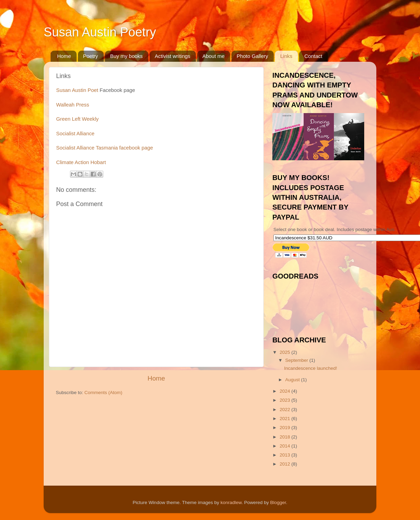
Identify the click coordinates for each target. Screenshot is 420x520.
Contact (313, 56)
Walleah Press (73, 105)
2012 (286, 464)
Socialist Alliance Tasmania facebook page (104, 148)
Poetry (91, 56)
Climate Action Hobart (81, 162)
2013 (286, 455)
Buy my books (126, 56)
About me (213, 56)
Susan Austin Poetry (100, 32)
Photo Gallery (252, 56)
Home (64, 56)
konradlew (231, 502)
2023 (286, 400)
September (297, 360)
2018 (286, 437)
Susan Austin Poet (77, 90)
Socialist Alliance (75, 134)
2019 (286, 428)
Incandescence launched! (311, 368)
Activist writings (173, 56)
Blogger (278, 502)
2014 (286, 446)
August (293, 380)
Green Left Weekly (77, 119)
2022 (286, 410)
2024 (286, 391)
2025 (286, 352)
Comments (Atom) (104, 393)
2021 (286, 419)
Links (286, 56)
